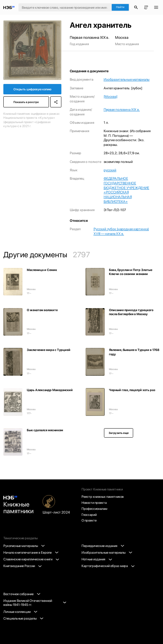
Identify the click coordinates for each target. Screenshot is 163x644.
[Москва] (111, 96)
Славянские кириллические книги (31, 559)
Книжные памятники (18, 505)
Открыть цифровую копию (32, 89)
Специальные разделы (23, 618)
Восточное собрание (22, 594)
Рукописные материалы (24, 546)
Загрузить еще (119, 433)
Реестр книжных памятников (103, 496)
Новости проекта (94, 502)
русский (110, 170)
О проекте (89, 520)
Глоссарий (89, 515)
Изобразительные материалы (127, 79)
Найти (120, 7)
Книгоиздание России (22, 566)
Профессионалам (94, 509)
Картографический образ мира (108, 566)
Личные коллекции (20, 612)
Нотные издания (97, 559)
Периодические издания (103, 546)
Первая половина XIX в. (122, 109)
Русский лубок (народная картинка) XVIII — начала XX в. (121, 231)
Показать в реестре (26, 102)
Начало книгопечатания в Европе (31, 552)
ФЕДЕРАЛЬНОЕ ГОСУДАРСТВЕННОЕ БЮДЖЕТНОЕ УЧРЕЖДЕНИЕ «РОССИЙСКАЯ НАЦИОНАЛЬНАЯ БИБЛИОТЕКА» (126, 190)
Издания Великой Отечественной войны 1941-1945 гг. (35, 603)
